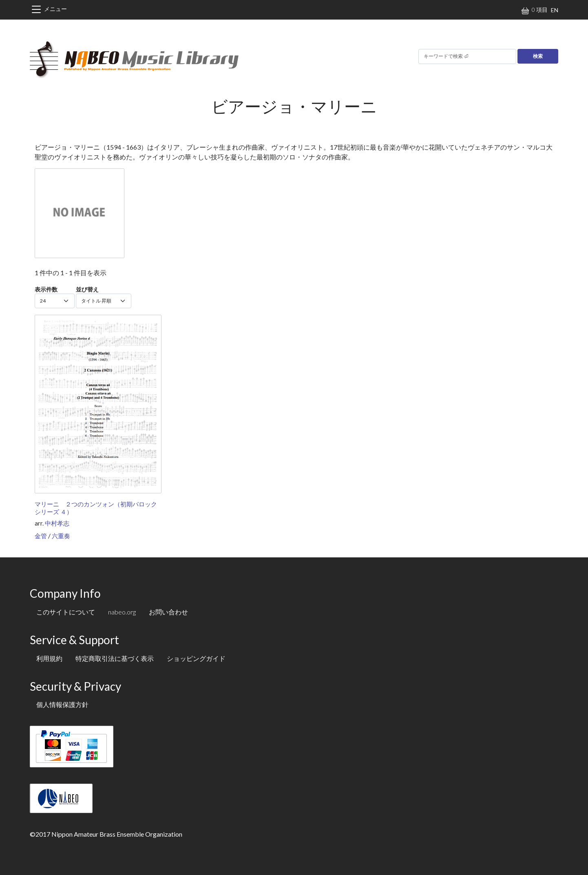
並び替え (87, 289)
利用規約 (49, 658)
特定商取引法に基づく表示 (115, 658)
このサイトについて (66, 612)
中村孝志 (57, 523)
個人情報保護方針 (62, 704)
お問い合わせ (168, 612)
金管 (41, 536)
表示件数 (46, 289)
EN (555, 10)
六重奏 (61, 536)
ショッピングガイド (196, 658)
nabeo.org (122, 612)
